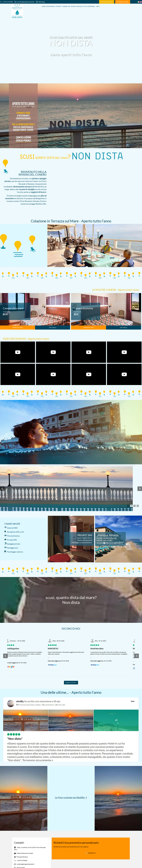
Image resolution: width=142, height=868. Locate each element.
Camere (65, 6)
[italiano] (138, 2)
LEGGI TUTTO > (71, 683)
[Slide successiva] (140, 489)
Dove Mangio (51, 6)
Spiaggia (80, 6)
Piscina (73, 6)
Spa (69, 6)
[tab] (128, 506)
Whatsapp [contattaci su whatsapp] (40, 2)
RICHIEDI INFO (107, 2)
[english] (141, 2)
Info (98, 6)
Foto (85, 6)
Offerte (59, 6)
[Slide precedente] (2, 489)
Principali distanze (21, 857)
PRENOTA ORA (123, 2)
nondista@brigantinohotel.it (24, 2)
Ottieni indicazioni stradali (23, 853)
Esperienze (92, 6)
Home (44, 6)
